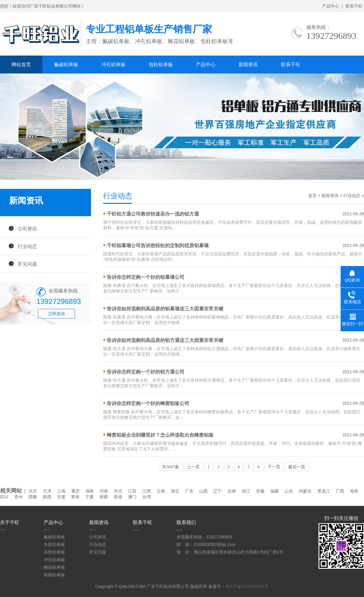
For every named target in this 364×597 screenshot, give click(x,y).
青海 (75, 497)
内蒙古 (305, 491)
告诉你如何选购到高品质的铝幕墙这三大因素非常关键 (165, 309)
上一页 (193, 467)
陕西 (47, 497)
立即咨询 (56, 314)
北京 (33, 491)
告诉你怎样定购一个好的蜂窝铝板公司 (148, 403)
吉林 (232, 491)
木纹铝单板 (54, 544)
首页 (312, 196)
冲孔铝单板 (113, 65)
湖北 (175, 491)
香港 (118, 497)
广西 (340, 491)
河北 (118, 491)
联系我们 (186, 522)
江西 (147, 491)
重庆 (76, 491)
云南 (161, 491)
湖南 (89, 491)
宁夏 (89, 497)
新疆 (104, 497)
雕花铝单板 (54, 567)
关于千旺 (10, 522)
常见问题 (27, 264)
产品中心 (331, 6)
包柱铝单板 (161, 65)
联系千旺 (354, 6)
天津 (47, 491)
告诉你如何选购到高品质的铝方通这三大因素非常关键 (165, 340)
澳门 (132, 497)
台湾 (147, 497)
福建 (275, 491)
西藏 (33, 497)
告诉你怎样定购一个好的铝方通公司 (146, 372)
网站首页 (21, 65)
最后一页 (297, 467)
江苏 (132, 491)
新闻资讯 (248, 65)
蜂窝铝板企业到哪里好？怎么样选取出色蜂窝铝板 (160, 435)
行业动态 (27, 246)
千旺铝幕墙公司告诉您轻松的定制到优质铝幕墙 (158, 246)
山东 (289, 491)
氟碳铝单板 (66, 65)
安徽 (260, 491)
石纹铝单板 (54, 552)
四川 (4, 497)
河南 (104, 491)
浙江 (246, 491)
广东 (189, 491)
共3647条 (170, 467)
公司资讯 (27, 229)
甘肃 (61, 497)
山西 (204, 491)
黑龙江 (324, 491)
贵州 (19, 497)
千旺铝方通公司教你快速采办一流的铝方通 (153, 214)
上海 (61, 491)
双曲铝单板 (54, 575)
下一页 (274, 467)
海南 (354, 491)
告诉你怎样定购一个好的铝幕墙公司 (146, 277)
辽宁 (217, 491)
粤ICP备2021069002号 (247, 586)
